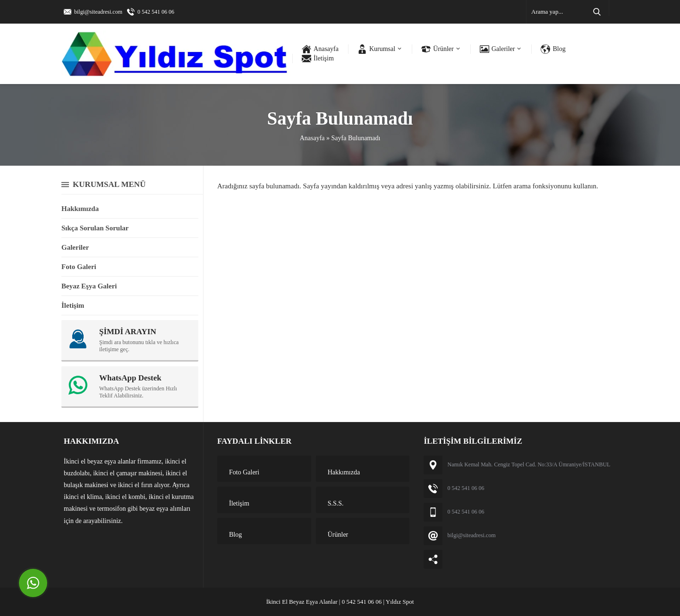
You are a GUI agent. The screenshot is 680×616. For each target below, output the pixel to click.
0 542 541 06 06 (156, 12)
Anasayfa (312, 138)
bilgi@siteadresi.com (98, 12)
